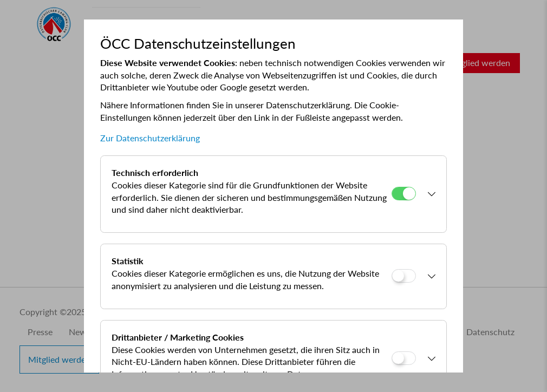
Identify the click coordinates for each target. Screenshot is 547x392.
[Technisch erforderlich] (404, 194)
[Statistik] (404, 276)
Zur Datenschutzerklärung (150, 138)
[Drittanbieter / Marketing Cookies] (404, 358)
